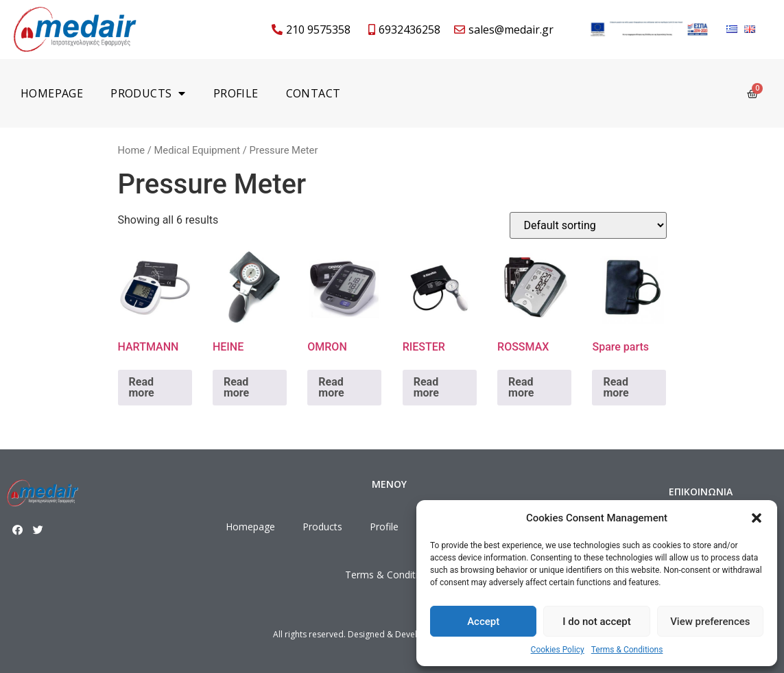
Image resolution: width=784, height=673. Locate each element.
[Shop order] (588, 225)
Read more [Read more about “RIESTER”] (426, 387)
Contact (313, 93)
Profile (236, 93)
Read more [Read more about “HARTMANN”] (142, 387)
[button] (757, 518)
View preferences (710, 622)
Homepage (52, 93)
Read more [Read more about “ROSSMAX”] (521, 387)
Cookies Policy (558, 650)
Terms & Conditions (627, 650)
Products (148, 93)
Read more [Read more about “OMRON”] (331, 387)
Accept (483, 622)
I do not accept (596, 622)
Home (132, 150)
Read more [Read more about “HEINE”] (236, 387)
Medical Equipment (197, 150)
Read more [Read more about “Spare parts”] (616, 387)
